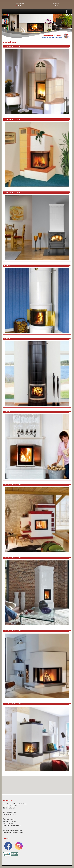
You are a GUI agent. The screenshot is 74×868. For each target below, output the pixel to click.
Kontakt (55, 6)
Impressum (55, 4)
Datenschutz (19, 4)
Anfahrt (19, 6)
